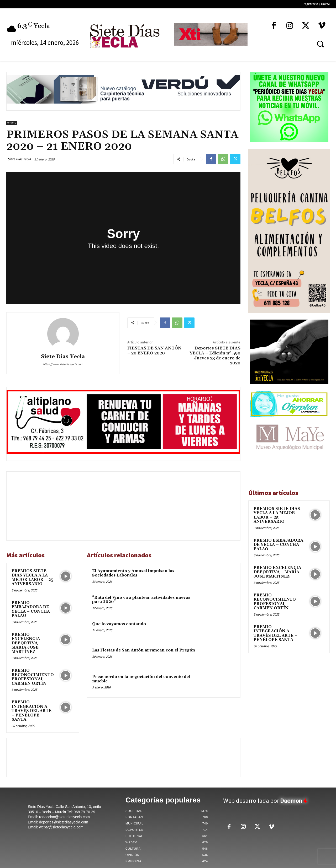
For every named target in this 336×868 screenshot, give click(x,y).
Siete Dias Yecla (19, 159)
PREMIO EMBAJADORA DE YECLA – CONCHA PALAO (31, 609)
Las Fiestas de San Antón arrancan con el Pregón (144, 650)
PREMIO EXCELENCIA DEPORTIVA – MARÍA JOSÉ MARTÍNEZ (27, 643)
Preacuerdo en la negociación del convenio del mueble (141, 679)
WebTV (12, 123)
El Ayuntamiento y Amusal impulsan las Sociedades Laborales (133, 573)
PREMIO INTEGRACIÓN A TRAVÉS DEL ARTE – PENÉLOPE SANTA (31, 711)
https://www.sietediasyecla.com (63, 364)
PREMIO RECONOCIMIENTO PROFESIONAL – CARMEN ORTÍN (33, 677)
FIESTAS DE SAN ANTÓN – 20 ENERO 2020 (154, 351)
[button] (320, 44)
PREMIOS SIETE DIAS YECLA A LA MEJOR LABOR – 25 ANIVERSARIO (32, 578)
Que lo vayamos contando (119, 624)
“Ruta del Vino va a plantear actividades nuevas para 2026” (141, 600)
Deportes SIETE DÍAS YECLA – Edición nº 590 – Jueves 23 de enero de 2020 (215, 356)
